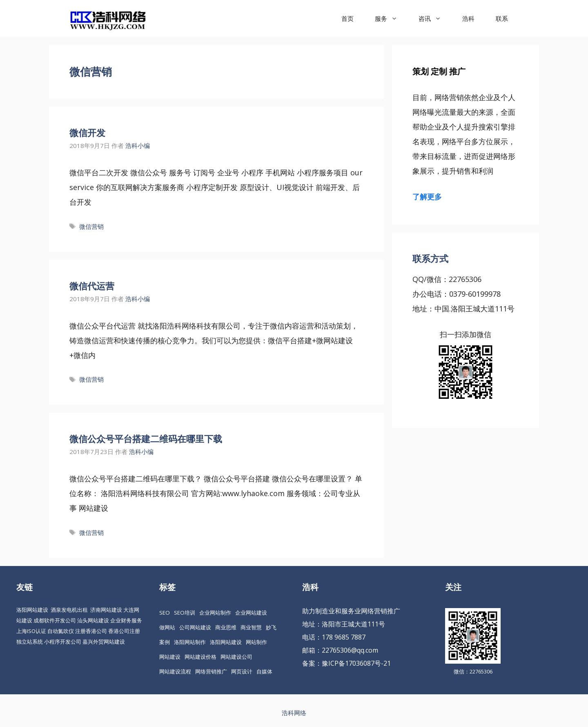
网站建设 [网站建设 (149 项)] (170, 657)
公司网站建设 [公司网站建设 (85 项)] (195, 627)
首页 (347, 18)
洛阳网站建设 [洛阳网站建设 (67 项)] (226, 642)
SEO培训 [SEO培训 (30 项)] (185, 613)
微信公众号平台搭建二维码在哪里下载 (146, 438)
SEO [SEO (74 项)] (165, 613)
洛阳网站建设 (32, 610)
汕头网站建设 (93, 620)
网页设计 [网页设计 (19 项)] (242, 671)
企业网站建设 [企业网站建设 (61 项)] (251, 613)
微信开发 (87, 132)
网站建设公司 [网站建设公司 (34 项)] (236, 657)
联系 (502, 18)
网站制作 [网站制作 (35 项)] (256, 642)
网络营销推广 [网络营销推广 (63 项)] (211, 671)
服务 (391, 18)
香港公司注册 (124, 631)
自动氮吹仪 (61, 631)
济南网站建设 (106, 610)
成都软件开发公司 (55, 620)
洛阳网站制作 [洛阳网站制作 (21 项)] (190, 642)
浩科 (468, 18)
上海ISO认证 (31, 631)
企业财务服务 (126, 620)
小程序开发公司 (63, 642)
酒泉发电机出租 (69, 610)
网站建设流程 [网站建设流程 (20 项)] (175, 671)
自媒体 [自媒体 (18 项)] (264, 671)
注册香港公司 (91, 631)
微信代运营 (92, 286)
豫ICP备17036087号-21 (356, 663)
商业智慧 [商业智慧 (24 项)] (251, 627)
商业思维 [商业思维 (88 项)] (226, 627)
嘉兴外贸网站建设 (104, 642)
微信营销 (91, 226)
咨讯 (435, 18)
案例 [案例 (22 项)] (165, 642)
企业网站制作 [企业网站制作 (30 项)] (215, 613)
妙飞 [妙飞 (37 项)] (271, 627)
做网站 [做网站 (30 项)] (167, 627)
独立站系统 (30, 642)
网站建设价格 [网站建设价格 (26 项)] (200, 657)
